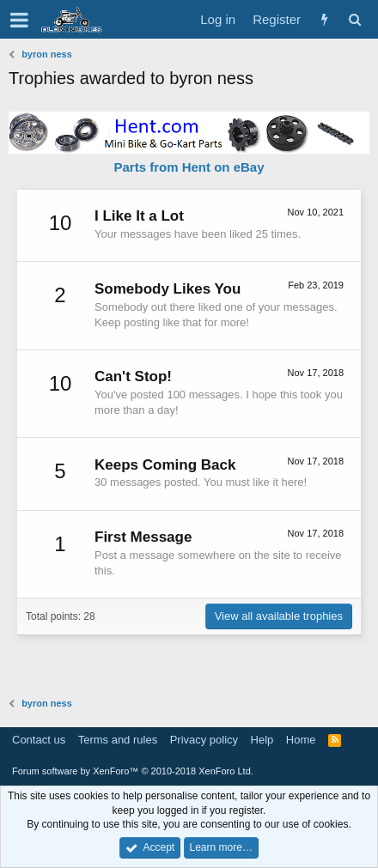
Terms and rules (118, 740)
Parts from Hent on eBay (189, 167)
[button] (19, 20)
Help (262, 740)
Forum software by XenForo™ (133, 771)
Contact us (39, 740)
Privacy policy (204, 740)
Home (301, 740)
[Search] (354, 19)
